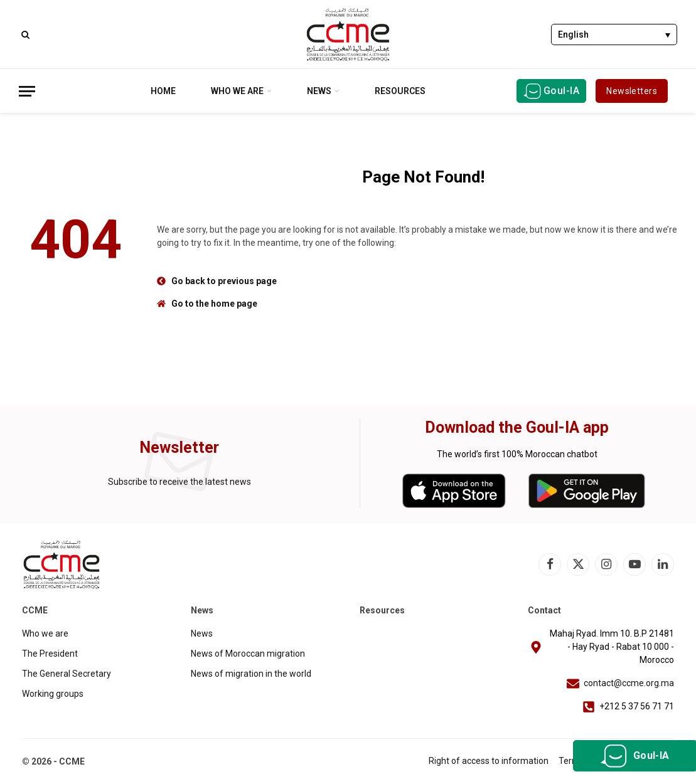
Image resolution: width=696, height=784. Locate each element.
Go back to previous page (224, 281)
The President (50, 654)
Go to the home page (214, 304)
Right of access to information (489, 761)
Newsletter (179, 448)
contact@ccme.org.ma (629, 683)
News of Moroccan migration (248, 654)
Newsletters (632, 91)
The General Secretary (67, 674)
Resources (400, 91)
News (319, 91)
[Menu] (27, 91)
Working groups (53, 694)
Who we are (237, 91)
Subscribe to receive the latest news (179, 482)
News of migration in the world (251, 674)
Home (163, 91)
